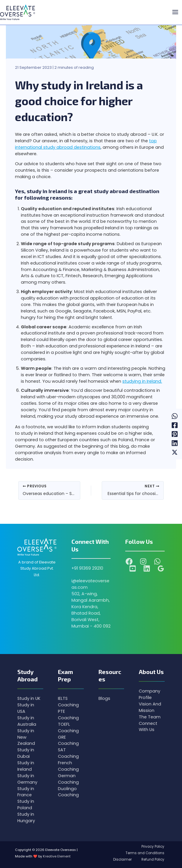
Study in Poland (26, 805)
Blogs (104, 698)
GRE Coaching (68, 740)
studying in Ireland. (142, 381)
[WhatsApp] (175, 416)
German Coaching (68, 779)
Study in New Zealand (26, 737)
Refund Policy (152, 859)
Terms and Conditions (144, 853)
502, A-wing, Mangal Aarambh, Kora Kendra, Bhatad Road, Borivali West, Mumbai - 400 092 (91, 610)
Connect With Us (148, 727)
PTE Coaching (68, 715)
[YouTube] (133, 568)
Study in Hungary (26, 817)
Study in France (26, 792)
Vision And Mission (150, 707)
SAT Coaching (68, 753)
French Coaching (68, 766)
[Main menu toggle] (175, 12)
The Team (150, 717)
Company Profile (150, 694)
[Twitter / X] (175, 452)
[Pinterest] (175, 434)
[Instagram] (143, 561)
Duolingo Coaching (68, 792)
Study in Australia (27, 721)
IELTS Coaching (68, 702)
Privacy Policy (152, 847)
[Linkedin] (175, 443)
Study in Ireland (26, 766)
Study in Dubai (26, 753)
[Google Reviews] (161, 568)
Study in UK (29, 698)
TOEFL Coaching (68, 727)
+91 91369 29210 (87, 568)
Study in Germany (27, 779)
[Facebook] (175, 425)
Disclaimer (120, 859)
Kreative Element (57, 856)
